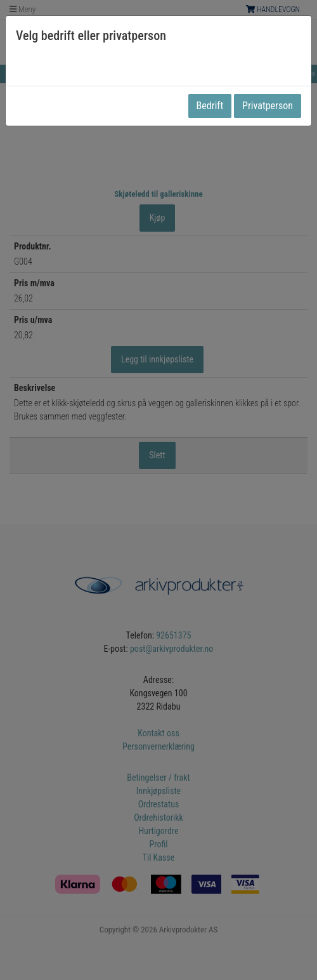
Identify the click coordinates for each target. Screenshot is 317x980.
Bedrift (210, 106)
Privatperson (268, 106)
